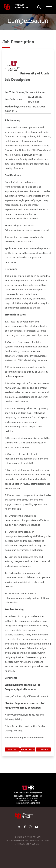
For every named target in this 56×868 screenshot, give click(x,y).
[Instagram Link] (30, 827)
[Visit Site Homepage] (28, 787)
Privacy (20, 844)
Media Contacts (33, 844)
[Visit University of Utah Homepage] (7, 7)
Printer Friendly (28, 749)
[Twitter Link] (19, 827)
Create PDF (44, 749)
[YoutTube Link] (37, 827)
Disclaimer (45, 840)
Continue (12, 749)
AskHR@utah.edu (31, 803)
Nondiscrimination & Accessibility (22, 840)
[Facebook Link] (25, 827)
